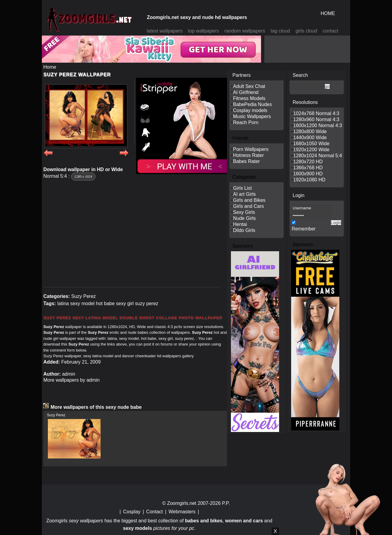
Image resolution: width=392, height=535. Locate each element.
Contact (155, 512)
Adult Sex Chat (249, 86)
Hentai (240, 224)
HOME (328, 13)
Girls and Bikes (249, 200)
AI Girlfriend (246, 92)
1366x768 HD (308, 168)
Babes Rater (246, 161)
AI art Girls (244, 194)
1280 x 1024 (83, 177)
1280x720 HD (308, 162)
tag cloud (280, 31)
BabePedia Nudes (252, 104)
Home (50, 67)
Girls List (242, 188)
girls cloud (306, 31)
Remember (304, 229)
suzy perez (146, 303)
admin (69, 374)
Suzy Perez (83, 296)
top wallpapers (203, 31)
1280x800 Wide (310, 131)
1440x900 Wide (310, 138)
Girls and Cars (248, 206)
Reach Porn (246, 122)
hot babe (105, 303)
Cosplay (132, 512)
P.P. (226, 503)
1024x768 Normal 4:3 (316, 113)
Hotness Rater (248, 155)
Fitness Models (249, 98)
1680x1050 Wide (311, 144)
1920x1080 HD (309, 180)
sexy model (82, 303)
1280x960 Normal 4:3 (316, 119)
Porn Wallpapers (251, 149)
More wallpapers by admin (72, 380)
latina (63, 303)
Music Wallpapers (252, 116)
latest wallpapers (165, 31)
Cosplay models (250, 110)
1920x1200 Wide (311, 150)
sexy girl (125, 303)
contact (331, 31)
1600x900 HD (308, 174)
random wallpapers (245, 31)
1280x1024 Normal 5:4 (318, 156)
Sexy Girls (244, 212)
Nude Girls (244, 218)
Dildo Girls (244, 230)
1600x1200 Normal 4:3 (318, 125)
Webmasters (182, 512)
